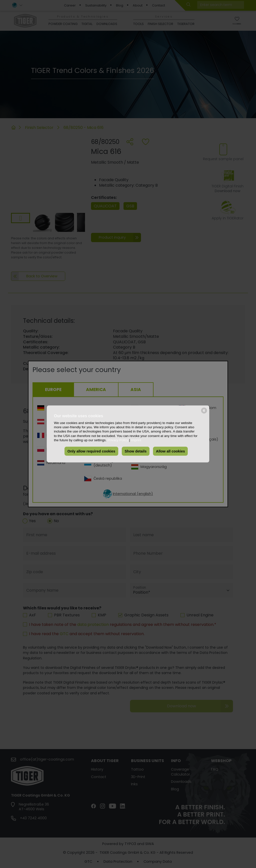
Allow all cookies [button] (170, 451)
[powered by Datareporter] (204, 413)
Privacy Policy (118, 440)
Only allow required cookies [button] (91, 451)
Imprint (136, 440)
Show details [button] (135, 451)
